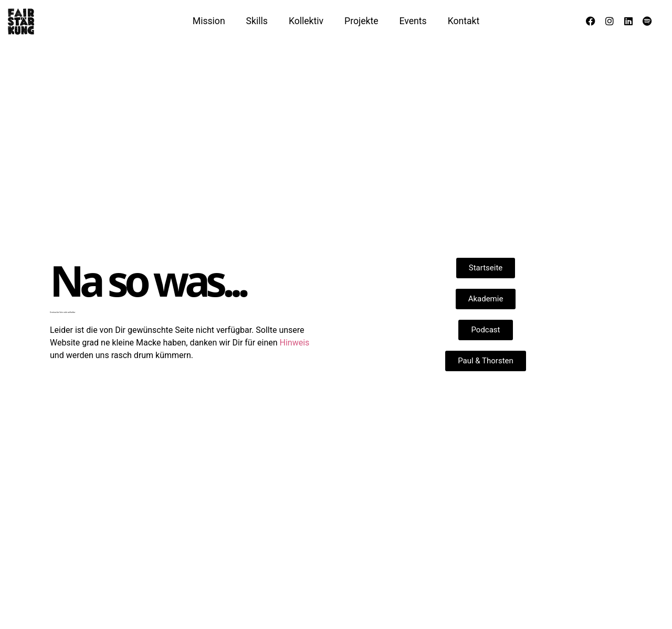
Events (413, 21)
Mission (209, 21)
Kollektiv (306, 21)
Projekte (361, 21)
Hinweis (295, 343)
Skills (257, 21)
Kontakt (464, 21)
